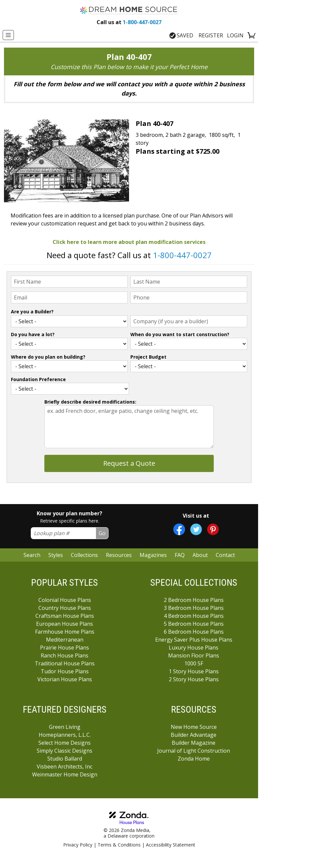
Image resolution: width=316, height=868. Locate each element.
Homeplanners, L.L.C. (65, 735)
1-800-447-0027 (129, 22)
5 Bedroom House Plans (194, 624)
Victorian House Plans (65, 679)
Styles (56, 555)
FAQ (180, 555)
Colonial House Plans (65, 600)
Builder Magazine (194, 743)
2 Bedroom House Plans (194, 600)
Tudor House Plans (65, 671)
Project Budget (148, 357)
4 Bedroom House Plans (194, 616)
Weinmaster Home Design (65, 774)
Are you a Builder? (32, 312)
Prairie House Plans (65, 648)
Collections (84, 555)
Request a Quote (129, 463)
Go (102, 533)
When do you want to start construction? (180, 334)
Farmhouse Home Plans (65, 632)
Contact (225, 555)
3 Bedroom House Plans (194, 608)
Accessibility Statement (171, 845)
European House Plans (65, 624)
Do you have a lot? (33, 334)
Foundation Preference (38, 379)
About (200, 555)
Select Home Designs (65, 743)
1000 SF (194, 663)
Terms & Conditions (119, 845)
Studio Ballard (65, 759)
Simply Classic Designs (65, 751)
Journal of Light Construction (194, 751)
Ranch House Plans (65, 655)
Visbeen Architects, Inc (65, 767)
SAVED (181, 35)
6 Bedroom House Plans (194, 632)
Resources (119, 555)
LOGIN (235, 35)
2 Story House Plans (194, 679)
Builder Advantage (194, 735)
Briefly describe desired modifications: (90, 402)
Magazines (153, 555)
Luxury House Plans (194, 648)
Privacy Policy (78, 845)
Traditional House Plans (65, 663)
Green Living (65, 727)
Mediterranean (65, 640)
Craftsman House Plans (65, 616)
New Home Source (194, 727)
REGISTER (211, 35)
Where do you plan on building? (48, 357)
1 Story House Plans (194, 671)
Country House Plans (65, 608)
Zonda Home (194, 759)
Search (32, 555)
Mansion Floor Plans (194, 655)
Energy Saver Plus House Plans (194, 640)
